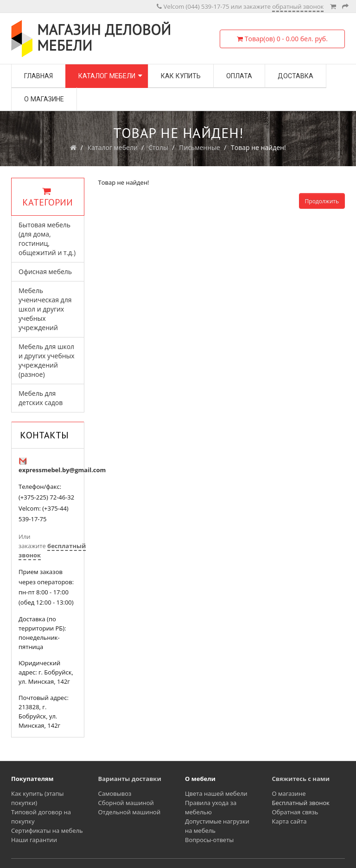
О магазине (44, 99)
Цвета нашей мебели (216, 793)
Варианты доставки (130, 779)
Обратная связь (295, 812)
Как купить (181, 76)
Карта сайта (289, 821)
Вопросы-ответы (209, 840)
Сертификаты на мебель (47, 831)
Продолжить (322, 201)
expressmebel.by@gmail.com (62, 470)
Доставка (296, 76)
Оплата (239, 76)
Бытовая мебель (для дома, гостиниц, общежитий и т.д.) (47, 239)
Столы (158, 147)
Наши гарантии (34, 840)
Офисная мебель (45, 272)
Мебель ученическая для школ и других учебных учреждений (45, 309)
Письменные (200, 147)
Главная (38, 76)
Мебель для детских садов (41, 398)
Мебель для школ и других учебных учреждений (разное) (47, 360)
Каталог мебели (107, 76)
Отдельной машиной (130, 812)
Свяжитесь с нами (301, 779)
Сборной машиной (126, 803)
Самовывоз (115, 793)
